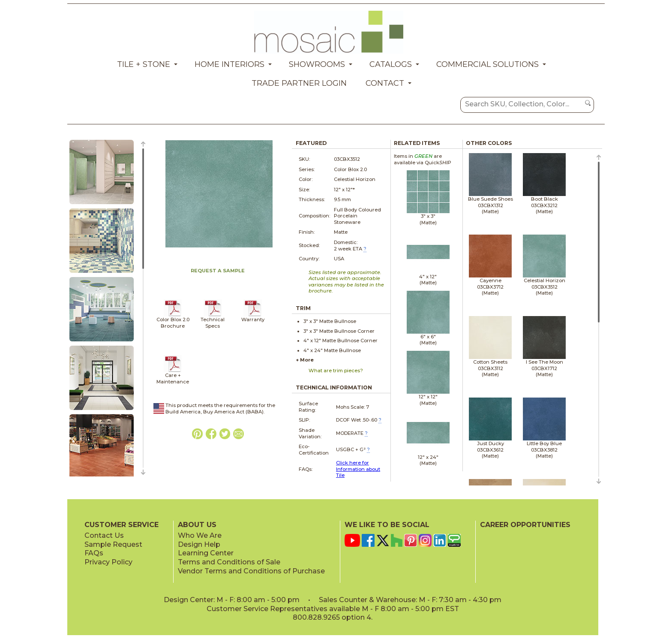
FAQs (94, 553)
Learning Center (206, 553)
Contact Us (104, 535)
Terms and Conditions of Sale (229, 562)
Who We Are (200, 535)
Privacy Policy (108, 562)
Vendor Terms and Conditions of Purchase (251, 571)
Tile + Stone (144, 64)
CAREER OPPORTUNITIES (525, 525)
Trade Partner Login (299, 83)
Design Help (199, 544)
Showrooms (317, 64)
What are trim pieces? (336, 371)
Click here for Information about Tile (358, 469)
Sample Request (113, 544)
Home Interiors (229, 64)
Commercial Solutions (487, 64)
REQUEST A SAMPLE (218, 271)
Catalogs (391, 64)
